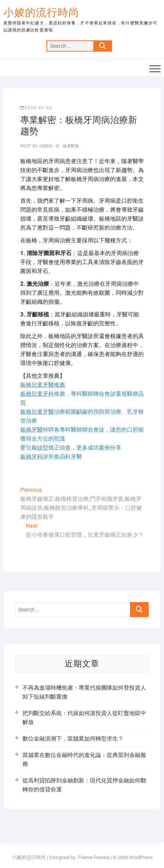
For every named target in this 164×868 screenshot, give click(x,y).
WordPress (141, 857)
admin (45, 146)
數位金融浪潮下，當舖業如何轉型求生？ (73, 739)
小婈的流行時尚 (41, 13)
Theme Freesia (93, 857)
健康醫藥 (71, 146)
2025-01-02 (36, 108)
